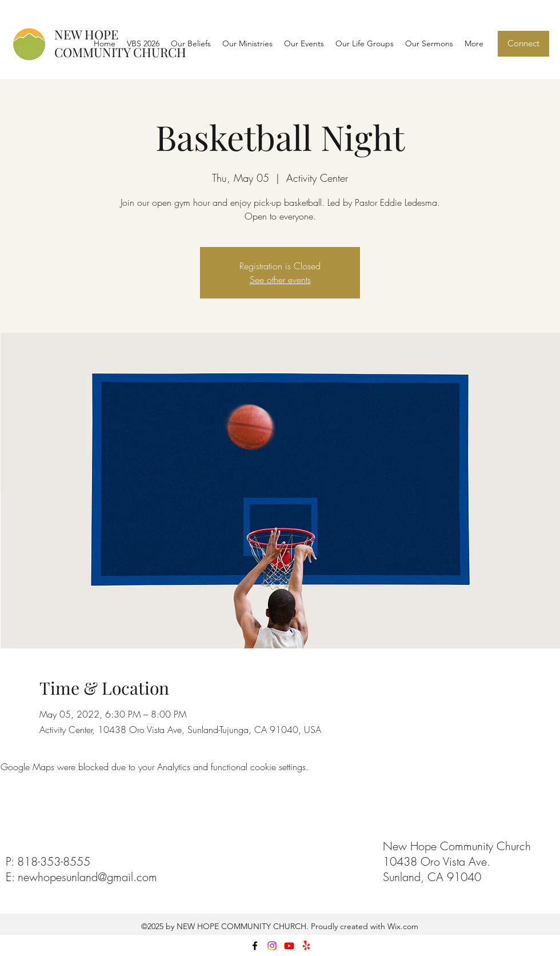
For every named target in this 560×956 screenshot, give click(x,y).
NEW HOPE (86, 34)
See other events (280, 280)
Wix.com (402, 926)
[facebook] (255, 946)
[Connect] (523, 44)
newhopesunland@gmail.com (87, 877)
